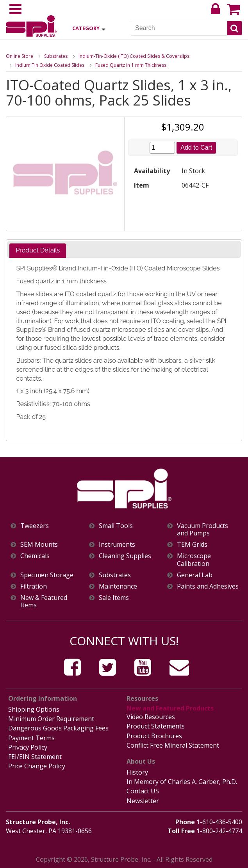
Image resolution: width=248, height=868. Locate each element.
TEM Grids (192, 545)
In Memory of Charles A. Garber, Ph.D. (182, 782)
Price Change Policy (37, 766)
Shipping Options (34, 709)
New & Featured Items (44, 601)
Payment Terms (31, 738)
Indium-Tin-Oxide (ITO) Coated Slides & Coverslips (134, 56)
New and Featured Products (170, 708)
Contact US (143, 791)
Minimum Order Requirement (51, 719)
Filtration (34, 586)
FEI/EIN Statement (35, 757)
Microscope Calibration (194, 560)
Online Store (20, 56)
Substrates (56, 56)
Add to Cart (196, 148)
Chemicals (35, 556)
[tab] (38, 251)
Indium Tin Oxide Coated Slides (50, 65)
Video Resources (151, 717)
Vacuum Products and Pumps (203, 530)
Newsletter (143, 801)
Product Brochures (154, 736)
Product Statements (156, 726)
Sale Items (114, 598)
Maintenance (118, 586)
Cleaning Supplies (125, 556)
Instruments (117, 545)
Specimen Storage (47, 575)
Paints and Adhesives (208, 586)
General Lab (195, 575)
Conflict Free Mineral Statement (173, 745)
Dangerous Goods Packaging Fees (58, 728)
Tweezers (35, 526)
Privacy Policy (28, 747)
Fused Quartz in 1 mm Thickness (131, 65)
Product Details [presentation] (38, 250)
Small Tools (116, 526)
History (137, 772)
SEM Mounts (39, 545)
